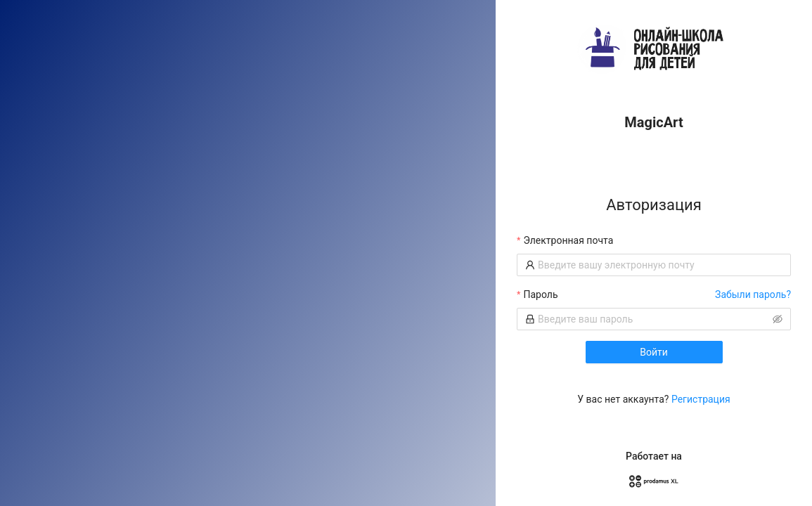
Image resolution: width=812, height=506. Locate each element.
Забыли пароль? (753, 294)
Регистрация (701, 399)
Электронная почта (568, 240)
